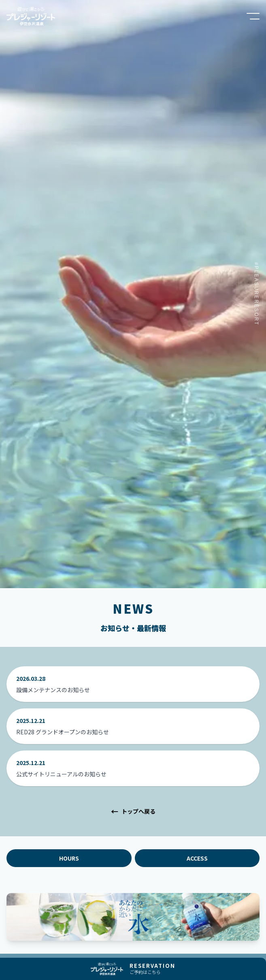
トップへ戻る (133, 811)
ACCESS (197, 858)
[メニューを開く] (253, 16)
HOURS (69, 858)
